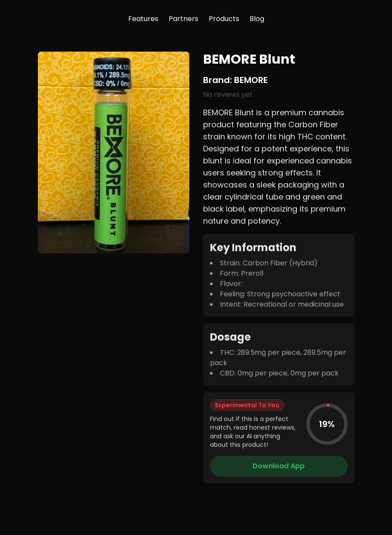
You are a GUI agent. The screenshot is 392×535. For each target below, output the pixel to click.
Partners (184, 19)
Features (143, 19)
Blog (257, 19)
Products (224, 19)
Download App (279, 466)
